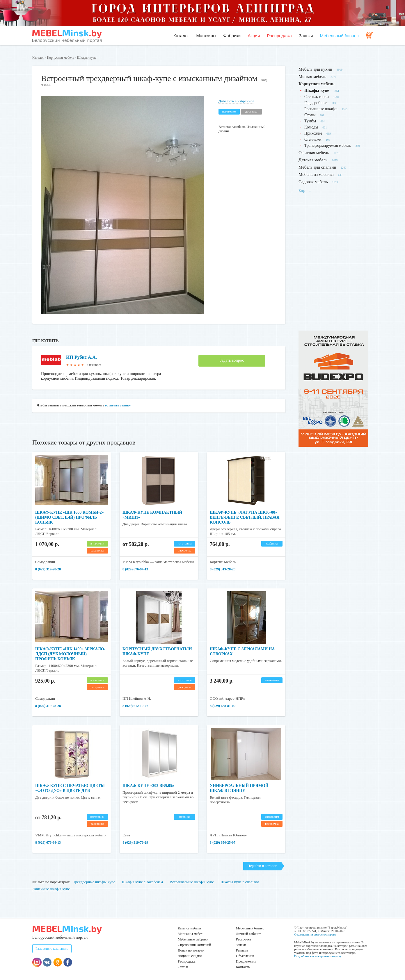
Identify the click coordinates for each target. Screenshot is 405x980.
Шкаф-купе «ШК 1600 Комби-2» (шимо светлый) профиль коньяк (70, 517)
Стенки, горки (317, 97)
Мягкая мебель (312, 76)
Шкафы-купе (87, 58)
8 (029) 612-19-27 (135, 706)
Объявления (245, 956)
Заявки (306, 36)
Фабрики (232, 36)
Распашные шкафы (321, 109)
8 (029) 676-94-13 (135, 569)
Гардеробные (316, 103)
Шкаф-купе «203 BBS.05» (148, 786)
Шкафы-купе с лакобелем (142, 882)
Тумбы (310, 121)
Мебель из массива (316, 174)
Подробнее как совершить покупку (318, 956)
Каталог (181, 36)
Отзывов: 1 (95, 365)
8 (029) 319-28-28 (48, 569)
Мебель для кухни (315, 69)
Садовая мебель (313, 182)
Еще (305, 191)
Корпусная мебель (61, 58)
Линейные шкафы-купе (51, 889)
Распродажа (279, 36)
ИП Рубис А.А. (81, 357)
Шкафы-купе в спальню (240, 882)
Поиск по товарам (191, 950)
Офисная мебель (314, 153)
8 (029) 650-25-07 (223, 842)
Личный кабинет (248, 934)
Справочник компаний (194, 945)
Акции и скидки (190, 956)
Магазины (206, 36)
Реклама (242, 950)
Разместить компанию (52, 949)
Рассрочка (243, 939)
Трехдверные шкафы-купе (94, 882)
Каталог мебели (189, 928)
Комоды (311, 127)
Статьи (183, 967)
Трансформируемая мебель (328, 146)
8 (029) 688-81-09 (223, 706)
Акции (254, 36)
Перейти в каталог (262, 866)
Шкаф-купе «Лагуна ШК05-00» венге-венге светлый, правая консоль (245, 517)
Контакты (243, 967)
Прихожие (313, 133)
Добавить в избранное (236, 101)
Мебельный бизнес (339, 36)
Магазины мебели (191, 934)
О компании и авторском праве (315, 934)
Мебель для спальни (317, 167)
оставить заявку (118, 405)
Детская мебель (313, 160)
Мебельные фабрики (193, 939)
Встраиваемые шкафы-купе (192, 882)
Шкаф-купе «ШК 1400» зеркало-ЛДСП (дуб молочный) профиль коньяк (70, 654)
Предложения (246, 961)
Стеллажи (313, 139)
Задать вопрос (232, 360)
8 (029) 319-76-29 (135, 842)
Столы (310, 115)
